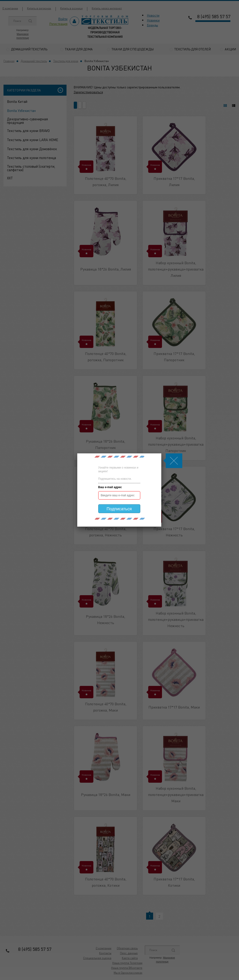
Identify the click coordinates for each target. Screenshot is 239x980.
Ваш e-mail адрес (110, 487)
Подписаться (119, 509)
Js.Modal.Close (174, 461)
